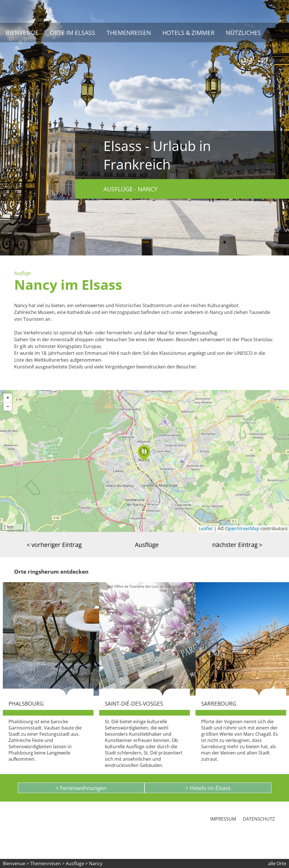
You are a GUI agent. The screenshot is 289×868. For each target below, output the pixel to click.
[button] (144, 453)
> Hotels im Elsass (208, 788)
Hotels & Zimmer (188, 33)
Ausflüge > (77, 863)
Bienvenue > (16, 863)
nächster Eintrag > (237, 545)
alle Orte (277, 863)
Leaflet (206, 529)
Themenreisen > (47, 863)
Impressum (223, 819)
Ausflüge (147, 545)
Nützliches (243, 33)
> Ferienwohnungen (81, 788)
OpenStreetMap (242, 529)
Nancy (96, 863)
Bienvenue (22, 33)
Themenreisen (129, 33)
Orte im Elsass (73, 33)
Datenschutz (259, 819)
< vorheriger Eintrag (54, 545)
